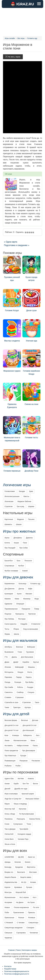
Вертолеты (31, 867)
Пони (25, 543)
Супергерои (18, 824)
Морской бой (21, 892)
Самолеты (9, 692)
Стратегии (9, 506)
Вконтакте (21, 872)
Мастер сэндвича (12, 331)
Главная (11, 950)
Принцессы (20, 614)
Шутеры (28, 707)
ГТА (6, 657)
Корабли (26, 662)
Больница (22, 584)
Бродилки (19, 867)
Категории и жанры (29, 950)
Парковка (8, 677)
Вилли (35, 784)
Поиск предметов (11, 751)
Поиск (18, 950)
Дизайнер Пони (31, 461)
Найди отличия (23, 746)
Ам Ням (21, 779)
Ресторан (22, 619)
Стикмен (8, 697)
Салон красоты (10, 624)
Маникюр (27, 599)
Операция (20, 604)
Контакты (8, 966)
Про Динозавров (28, 751)
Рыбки (18, 766)
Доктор (21, 589)
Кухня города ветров (31, 269)
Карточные (9, 519)
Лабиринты (27, 735)
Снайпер (20, 692)
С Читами (21, 923)
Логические (9, 501)
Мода (37, 599)
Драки (7, 662)
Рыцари (30, 687)
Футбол (21, 566)
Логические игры (17, 485)
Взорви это (9, 872)
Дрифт (16, 662)
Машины (31, 667)
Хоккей (25, 571)
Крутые (36, 662)
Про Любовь (9, 619)
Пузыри (23, 756)
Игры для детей (16, 714)
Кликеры (16, 735)
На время (8, 902)
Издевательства (11, 882)
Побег (7, 912)
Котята (7, 543)
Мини (33, 740)
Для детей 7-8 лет (12, 730)
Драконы (29, 538)
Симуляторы (33, 923)
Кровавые (18, 887)
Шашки (19, 524)
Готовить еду (35, 584)
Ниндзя (20, 672)
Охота (30, 672)
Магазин (29, 594)
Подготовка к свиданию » (17, 245)
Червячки (8, 938)
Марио (7, 804)
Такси (37, 702)
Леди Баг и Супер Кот (13, 799)
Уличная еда (31, 331)
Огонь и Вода (10, 814)
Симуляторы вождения (13, 928)
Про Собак (23, 548)
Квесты (26, 496)
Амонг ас (31, 857)
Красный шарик (28, 794)
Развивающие (10, 761)
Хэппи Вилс (9, 839)
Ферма (7, 634)
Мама (17, 599)
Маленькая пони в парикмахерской (12, 429)
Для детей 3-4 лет (12, 725)
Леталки (8, 667)
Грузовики (30, 652)
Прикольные (9, 918)
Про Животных (10, 756)
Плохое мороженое (21, 907)
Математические (20, 740)
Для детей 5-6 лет (30, 725)
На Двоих (20, 902)
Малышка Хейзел (32, 799)
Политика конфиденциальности (17, 971)
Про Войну (29, 682)
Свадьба (24, 624)
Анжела (31, 779)
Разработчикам (10, 969)
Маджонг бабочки (24, 501)
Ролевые (32, 918)
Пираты (29, 677)
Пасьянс (31, 519)
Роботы (20, 687)
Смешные (8, 933)
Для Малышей (28, 730)
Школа (16, 634)
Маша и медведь (20, 804)
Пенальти (28, 561)
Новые (7, 907)
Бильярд (8, 867)
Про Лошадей (10, 548)
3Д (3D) (21, 857)
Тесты (7, 629)
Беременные (10, 584)
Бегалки (18, 862)
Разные (21, 918)
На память (9, 746)
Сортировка (21, 933)
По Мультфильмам (26, 814)
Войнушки (31, 647)
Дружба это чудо (21, 789)
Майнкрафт (19, 667)
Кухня (19, 594)
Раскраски (24, 761)
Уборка (16, 629)
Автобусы (8, 647)
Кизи (6, 735)
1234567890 (9, 857)
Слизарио (30, 928)
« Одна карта (11, 242)
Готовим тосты (31, 427)
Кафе (30, 589)
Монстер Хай (10, 809)
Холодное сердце (24, 834)
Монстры (8, 892)
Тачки (29, 824)
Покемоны (9, 819)
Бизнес (28, 862)
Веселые (24, 720)
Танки (7, 707)
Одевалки (8, 604)
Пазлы (35, 746)
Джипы (14, 657)
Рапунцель (21, 819)
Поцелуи (8, 614)
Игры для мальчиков (20, 640)
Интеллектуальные (12, 496)
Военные (20, 647)
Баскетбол (9, 561)
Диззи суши (31, 300)
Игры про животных (19, 531)
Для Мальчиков (27, 657)
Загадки (22, 491)
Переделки (26, 609)
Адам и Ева (9, 779)
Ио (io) (24, 882)
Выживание (9, 652)
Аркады (8, 862)
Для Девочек (9, 589)
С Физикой (9, 923)
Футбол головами (11, 571)
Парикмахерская (11, 609)
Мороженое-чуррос (12, 361)
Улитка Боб (9, 834)
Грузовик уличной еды (12, 269)
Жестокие (33, 872)
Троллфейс (24, 829)
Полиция (18, 682)
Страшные (19, 697)
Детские (35, 720)
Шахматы (8, 524)
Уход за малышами (30, 629)
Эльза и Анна (10, 844)
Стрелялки (27, 702)
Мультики (22, 809)
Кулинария (9, 594)
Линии (7, 740)
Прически (32, 614)
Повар (37, 609)
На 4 (35, 897)
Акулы (7, 538)
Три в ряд (20, 506)
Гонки (20, 652)
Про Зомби (9, 687)
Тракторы (17, 707)
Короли (7, 887)
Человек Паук (23, 839)
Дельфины (18, 538)
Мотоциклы (9, 672)
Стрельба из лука (11, 702)
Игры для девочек (18, 577)
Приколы (31, 912)
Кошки (16, 543)
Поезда (7, 682)
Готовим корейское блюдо (31, 362)
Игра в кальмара (11, 794)
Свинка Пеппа (35, 819)
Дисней (7, 789)
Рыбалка (8, 766)
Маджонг (21, 519)
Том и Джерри (10, 829)
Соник (7, 824)
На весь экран (13, 57)
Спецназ (31, 692)
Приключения (19, 912)
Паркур (19, 677)
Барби (16, 784)
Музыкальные (10, 897)
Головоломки (10, 491)
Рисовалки (36, 761)
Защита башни (10, 877)
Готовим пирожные (12, 461)
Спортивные (9, 566)
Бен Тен (26, 784)
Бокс (19, 561)
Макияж (8, 599)
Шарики (31, 506)
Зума (31, 491)
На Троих (31, 902)
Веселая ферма (11, 720)
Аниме (7, 784)
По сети (36, 907)
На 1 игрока (24, 897)
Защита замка (26, 877)
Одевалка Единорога (12, 396)
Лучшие (29, 887)
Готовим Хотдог (12, 300)
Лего (38, 735)
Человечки (34, 933)
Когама (33, 882)
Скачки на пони (31, 394)
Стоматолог (36, 624)
